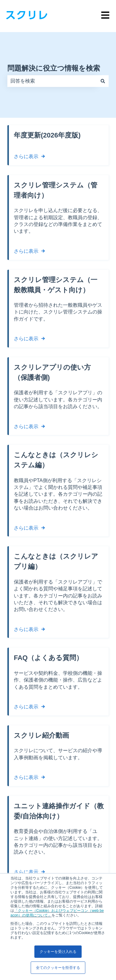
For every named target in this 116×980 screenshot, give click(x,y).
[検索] (103, 81)
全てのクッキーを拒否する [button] (58, 968)
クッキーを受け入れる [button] (58, 952)
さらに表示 (26, 156)
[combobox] (52, 81)
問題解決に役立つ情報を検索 (54, 68)
